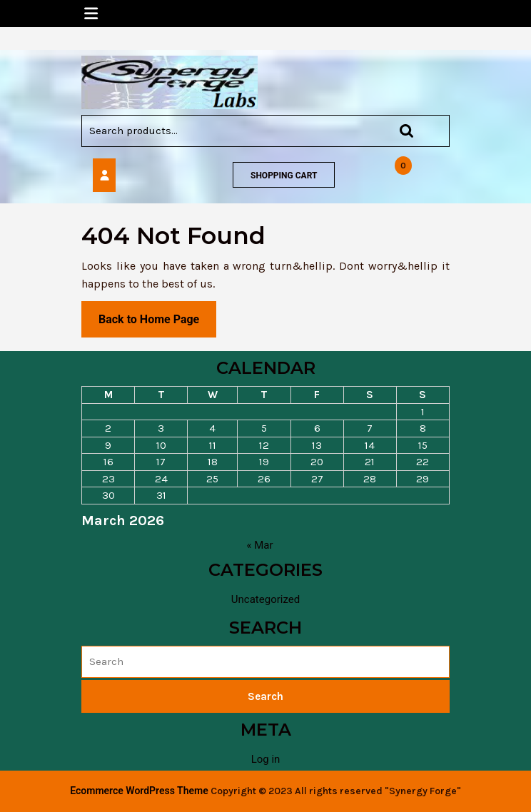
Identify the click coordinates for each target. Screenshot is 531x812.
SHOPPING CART (284, 176)
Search (400, 131)
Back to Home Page (157, 324)
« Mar (259, 545)
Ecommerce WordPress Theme (139, 791)
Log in (266, 759)
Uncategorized (265, 599)
